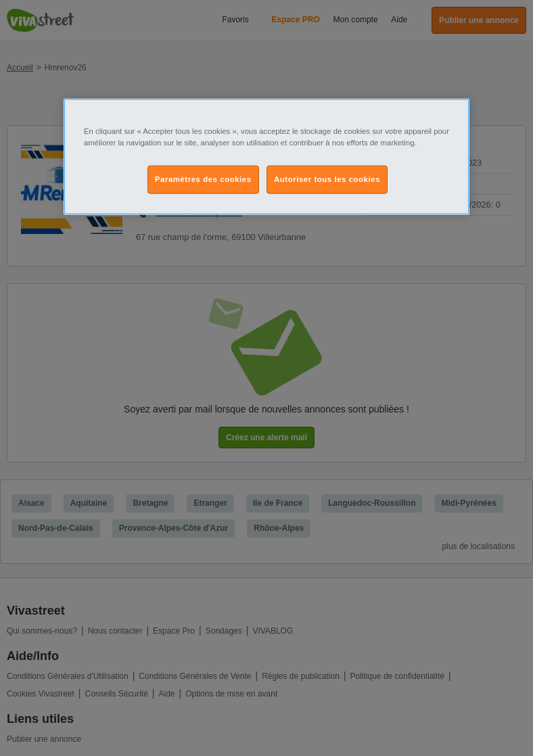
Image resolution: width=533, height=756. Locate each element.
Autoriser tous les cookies (327, 179)
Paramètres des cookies (203, 179)
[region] (266, 156)
